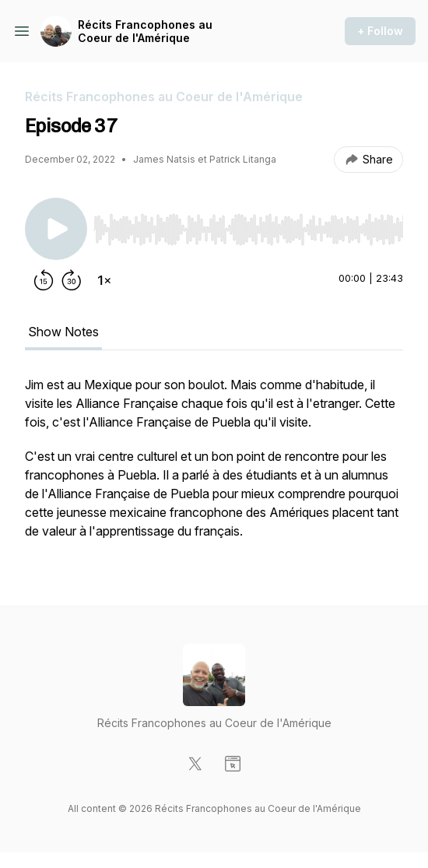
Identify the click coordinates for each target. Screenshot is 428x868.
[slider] (248, 230)
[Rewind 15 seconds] (44, 280)
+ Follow (380, 31)
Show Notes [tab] (63, 332)
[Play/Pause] (56, 229)
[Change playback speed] (104, 280)
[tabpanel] (214, 466)
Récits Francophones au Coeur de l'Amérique (145, 32)
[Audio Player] (248, 225)
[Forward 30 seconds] (72, 280)
